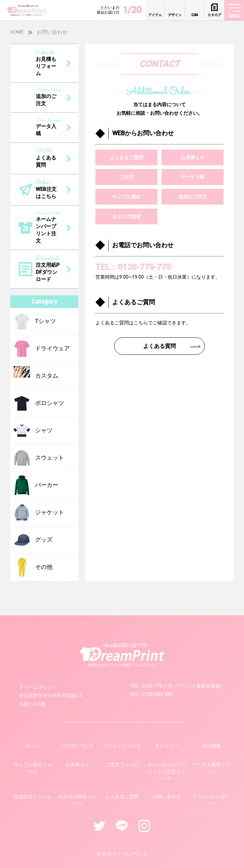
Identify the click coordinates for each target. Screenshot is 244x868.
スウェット (39, 458)
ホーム (33, 746)
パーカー (36, 485)
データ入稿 (193, 177)
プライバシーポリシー (211, 800)
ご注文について (77, 746)
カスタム (36, 376)
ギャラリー (167, 746)
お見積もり (193, 157)
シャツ (33, 431)
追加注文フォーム (33, 797)
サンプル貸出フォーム (33, 768)
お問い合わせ (167, 797)
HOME (17, 32)
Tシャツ (35, 321)
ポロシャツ (39, 403)
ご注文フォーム (122, 765)
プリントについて (122, 746)
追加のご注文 (193, 197)
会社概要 (211, 746)
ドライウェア (42, 349)
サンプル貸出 (126, 197)
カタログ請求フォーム (77, 800)
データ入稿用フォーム (211, 768)
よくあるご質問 (126, 157)
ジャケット (39, 513)
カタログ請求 (126, 216)
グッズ (33, 540)
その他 (33, 567)
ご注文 (126, 177)
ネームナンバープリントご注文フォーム (167, 771)
